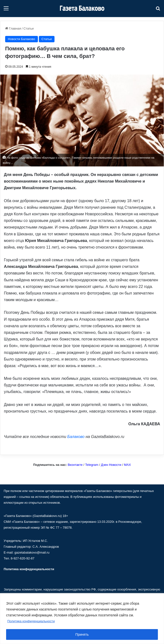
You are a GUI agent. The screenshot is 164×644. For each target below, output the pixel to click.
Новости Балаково (22, 39)
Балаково (76, 437)
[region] (82, 619)
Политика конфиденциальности (33, 621)
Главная (13, 28)
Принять (82, 634)
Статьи (29, 28)
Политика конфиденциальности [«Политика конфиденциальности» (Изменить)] (29, 569)
